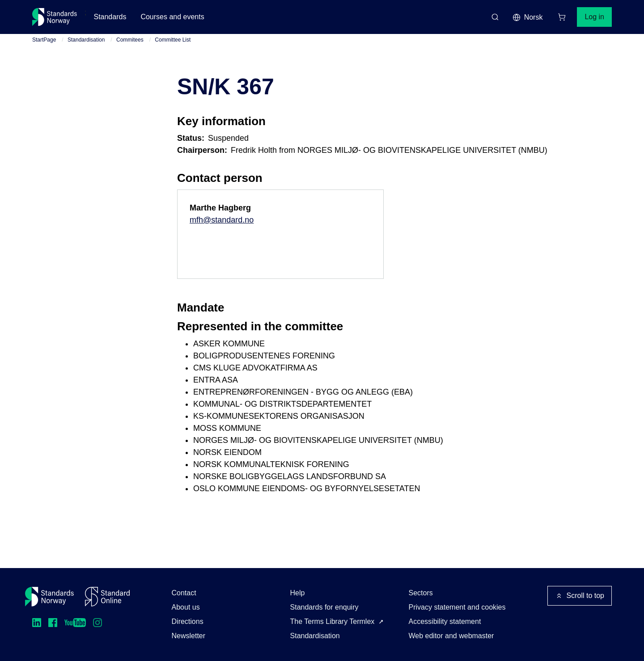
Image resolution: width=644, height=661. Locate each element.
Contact (184, 593)
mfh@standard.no (222, 220)
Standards (110, 17)
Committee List (173, 40)
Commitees (130, 40)
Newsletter (189, 636)
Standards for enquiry (324, 607)
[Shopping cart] (562, 17)
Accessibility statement (445, 621)
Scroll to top (580, 596)
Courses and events (172, 17)
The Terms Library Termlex (333, 621)
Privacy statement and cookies (457, 607)
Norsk (528, 17)
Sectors (421, 593)
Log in (594, 17)
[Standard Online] (107, 597)
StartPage (44, 40)
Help (298, 593)
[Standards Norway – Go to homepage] (55, 17)
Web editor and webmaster (451, 636)
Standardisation (86, 40)
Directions (188, 621)
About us (186, 607)
